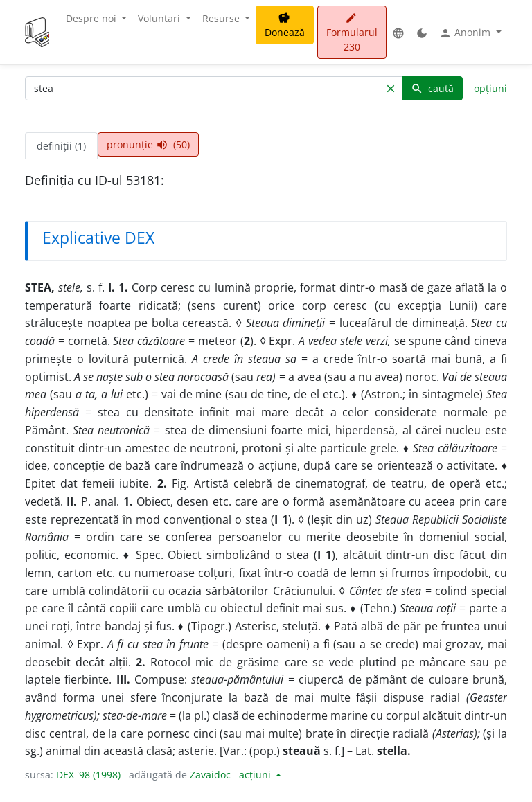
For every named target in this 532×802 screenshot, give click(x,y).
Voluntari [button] (160, 18)
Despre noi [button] (92, 18)
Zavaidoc (210, 775)
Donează (285, 26)
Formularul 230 (352, 33)
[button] (398, 32)
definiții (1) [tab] (61, 146)
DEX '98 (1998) (88, 775)
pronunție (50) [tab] (148, 144)
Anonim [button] (466, 33)
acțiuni (256, 775)
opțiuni (490, 88)
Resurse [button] (222, 18)
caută (432, 88)
